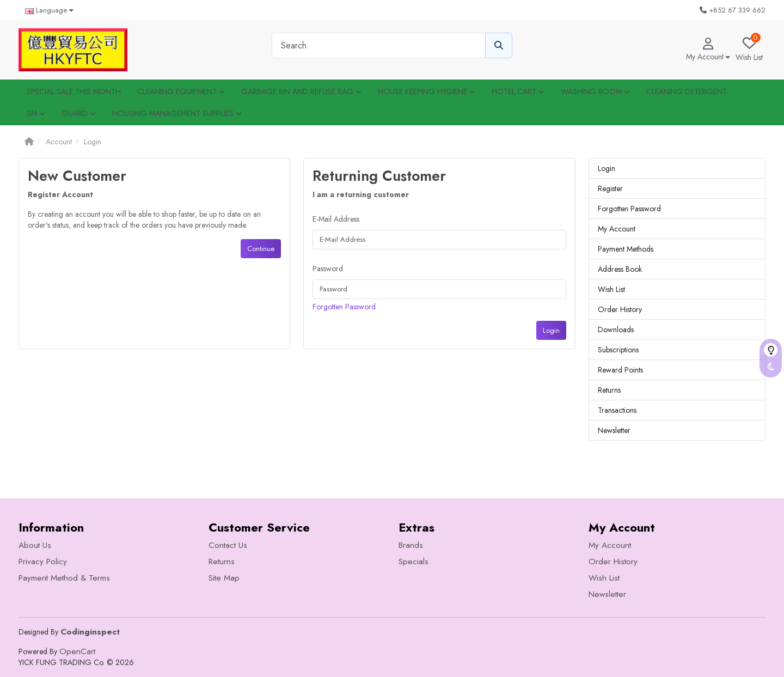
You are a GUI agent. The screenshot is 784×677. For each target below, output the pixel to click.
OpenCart (77, 651)
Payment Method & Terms (64, 578)
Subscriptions (618, 350)
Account (59, 142)
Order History (620, 309)
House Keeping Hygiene (427, 92)
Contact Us (228, 545)
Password (328, 269)
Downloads (616, 330)
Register (610, 188)
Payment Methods (626, 249)
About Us (35, 545)
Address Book (620, 269)
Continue (261, 249)
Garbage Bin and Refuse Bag (301, 92)
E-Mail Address (336, 219)
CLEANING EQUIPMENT (181, 92)
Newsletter (614, 430)
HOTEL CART (518, 92)
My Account (617, 229)
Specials (414, 562)
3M (36, 113)
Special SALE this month (74, 92)
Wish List (611, 289)
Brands (411, 545)
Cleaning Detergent (687, 92)
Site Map (224, 578)
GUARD (79, 113)
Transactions (617, 410)
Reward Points (620, 370)
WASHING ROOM (595, 92)
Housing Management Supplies (177, 113)
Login (93, 142)
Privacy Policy (43, 562)
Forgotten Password (344, 307)
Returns (609, 390)
